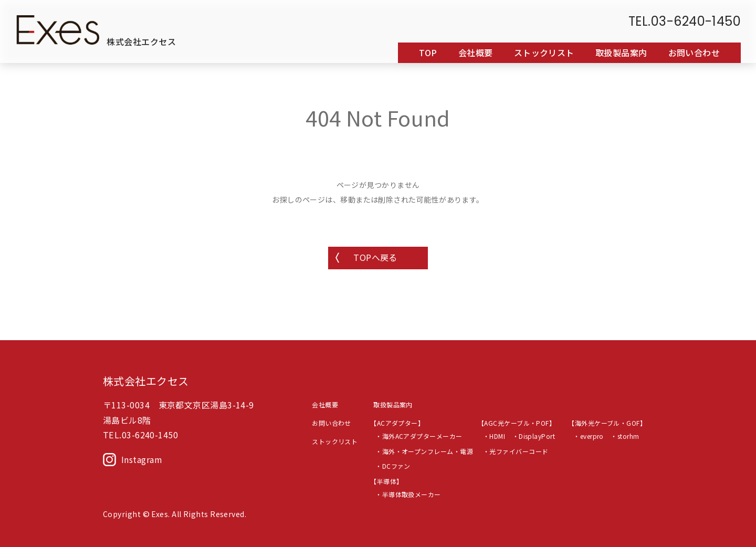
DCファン (396, 466)
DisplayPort (537, 436)
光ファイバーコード (519, 451)
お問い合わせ (694, 53)
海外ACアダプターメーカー (422, 436)
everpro (592, 436)
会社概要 (476, 53)
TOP (428, 53)
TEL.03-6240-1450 (685, 22)
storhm (628, 436)
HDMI (497, 436)
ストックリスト (544, 53)
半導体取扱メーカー (412, 494)
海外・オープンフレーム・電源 (428, 451)
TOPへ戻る (375, 257)
